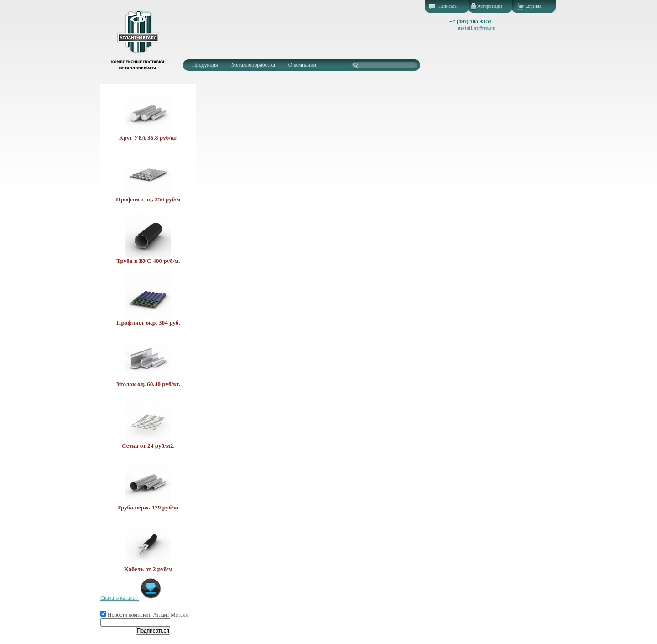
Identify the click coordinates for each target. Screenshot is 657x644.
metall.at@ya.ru (477, 28)
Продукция (205, 65)
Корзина (533, 6)
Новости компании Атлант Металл (144, 615)
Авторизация (490, 6)
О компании (302, 65)
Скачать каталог (131, 598)
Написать (448, 6)
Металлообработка (253, 65)
